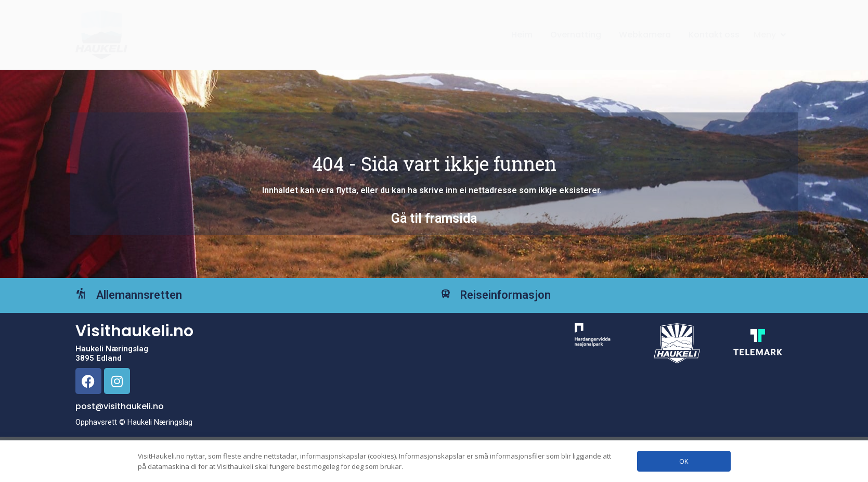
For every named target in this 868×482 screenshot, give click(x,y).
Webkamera (645, 35)
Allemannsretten (155, 303)
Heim (522, 35)
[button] (771, 35)
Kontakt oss (714, 35)
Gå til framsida (434, 218)
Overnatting (576, 35)
